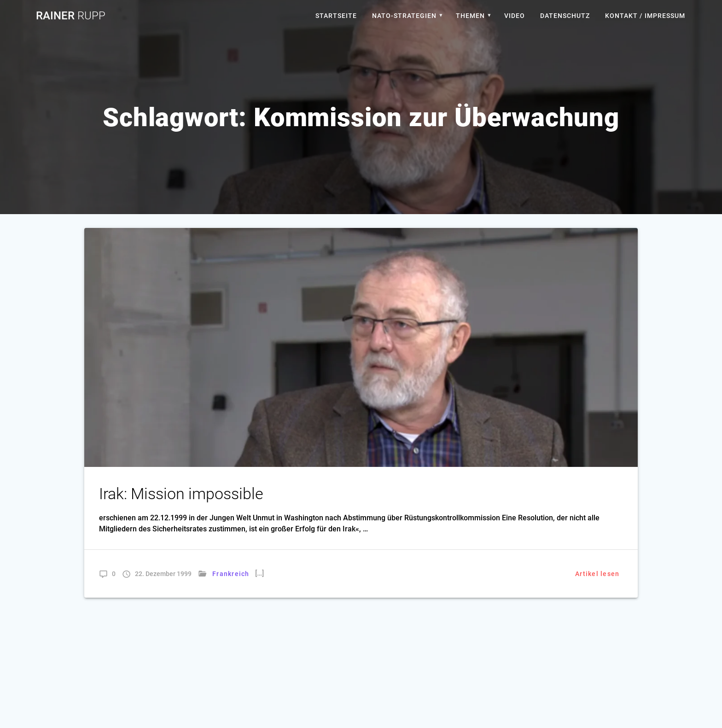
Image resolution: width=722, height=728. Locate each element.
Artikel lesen (597, 574)
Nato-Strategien (404, 16)
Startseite (336, 16)
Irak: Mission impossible (181, 494)
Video (515, 16)
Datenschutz (565, 16)
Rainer (71, 16)
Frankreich (231, 574)
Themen (470, 16)
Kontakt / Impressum (645, 16)
